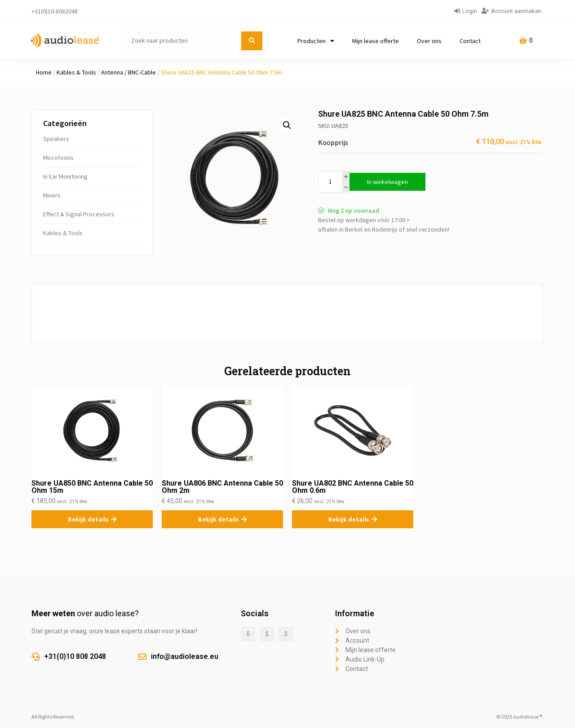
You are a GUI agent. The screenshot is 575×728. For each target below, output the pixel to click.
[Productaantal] (330, 182)
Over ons (429, 41)
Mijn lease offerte (376, 41)
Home (44, 72)
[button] (287, 125)
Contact (470, 41)
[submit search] (252, 41)
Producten (316, 41)
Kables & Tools (76, 72)
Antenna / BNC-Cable (128, 72)
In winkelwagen (387, 182)
